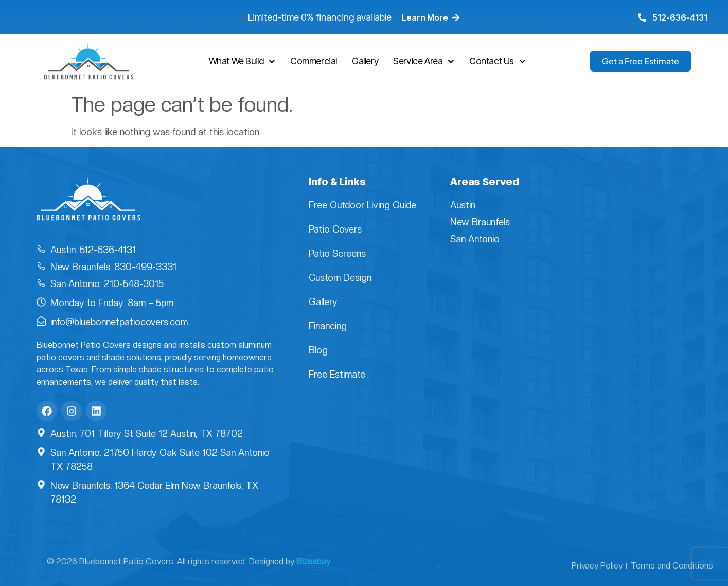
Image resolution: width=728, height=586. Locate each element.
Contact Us (498, 61)
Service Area (424, 61)
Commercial (314, 61)
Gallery (365, 61)
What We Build (242, 61)
